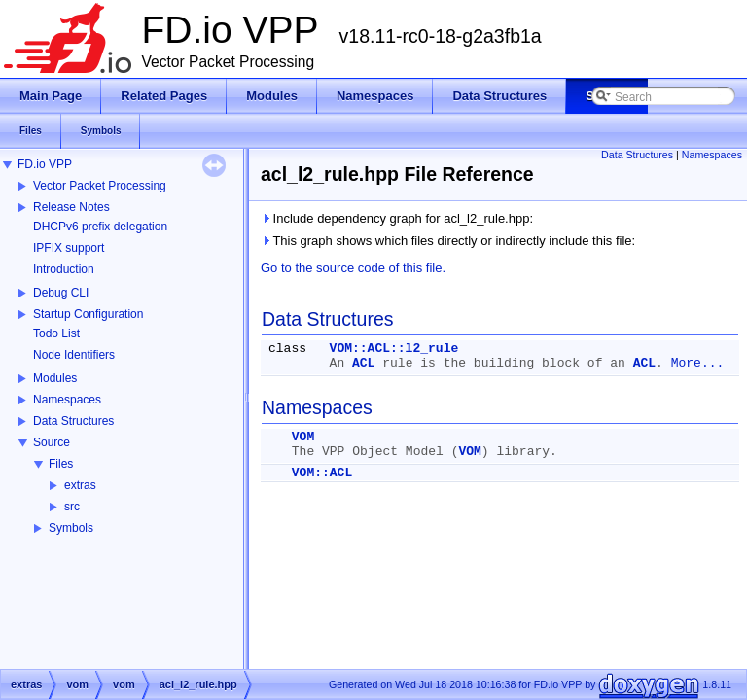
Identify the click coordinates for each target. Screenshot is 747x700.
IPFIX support (69, 248)
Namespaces (67, 400)
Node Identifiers (74, 355)
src (72, 507)
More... (698, 363)
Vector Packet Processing (100, 186)
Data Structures (73, 421)
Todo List (56, 333)
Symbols (71, 528)
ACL (363, 363)
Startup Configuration (88, 314)
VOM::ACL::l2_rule (394, 349)
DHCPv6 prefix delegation (100, 227)
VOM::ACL (322, 473)
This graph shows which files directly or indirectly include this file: (448, 241)
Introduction (64, 269)
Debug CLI (61, 293)
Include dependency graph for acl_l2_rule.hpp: (397, 218)
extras (80, 485)
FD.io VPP (45, 164)
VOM (303, 437)
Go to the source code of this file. (353, 268)
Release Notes (71, 207)
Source (52, 442)
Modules (55, 378)
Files (61, 464)
